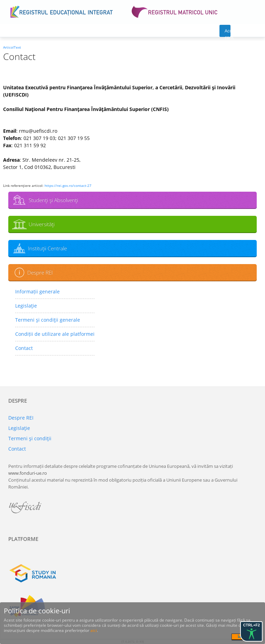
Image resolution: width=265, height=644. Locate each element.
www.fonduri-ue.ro (28, 473)
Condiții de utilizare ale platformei (55, 334)
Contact (24, 348)
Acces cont (228, 32)
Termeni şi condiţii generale (48, 320)
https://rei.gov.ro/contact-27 (68, 185)
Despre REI (40, 272)
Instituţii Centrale (47, 248)
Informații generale (37, 291)
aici (94, 630)
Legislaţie (26, 306)
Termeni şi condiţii (30, 438)
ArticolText (12, 47)
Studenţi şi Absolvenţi (53, 200)
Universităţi (42, 224)
